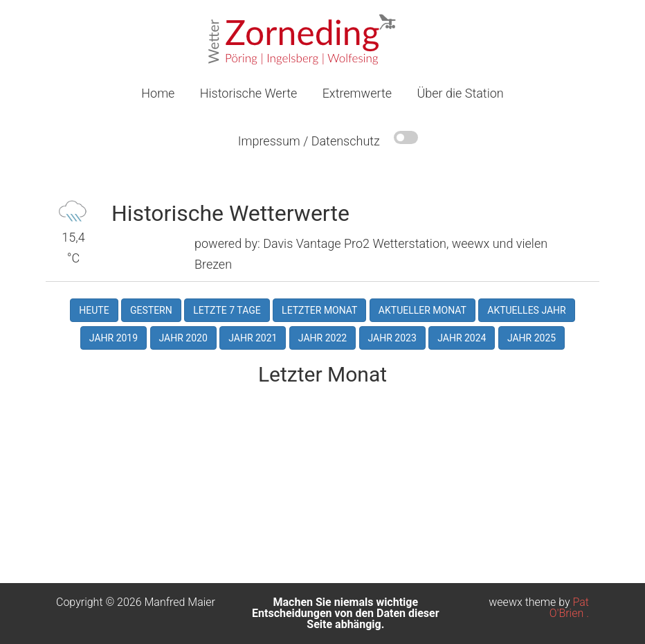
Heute (94, 310)
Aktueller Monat (423, 310)
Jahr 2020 (183, 338)
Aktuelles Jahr (526, 310)
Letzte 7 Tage (227, 310)
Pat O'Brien (569, 608)
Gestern (151, 310)
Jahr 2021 (253, 338)
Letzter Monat (319, 310)
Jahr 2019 (113, 338)
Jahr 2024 (462, 338)
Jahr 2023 (392, 338)
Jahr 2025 (532, 338)
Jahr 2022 (322, 338)
